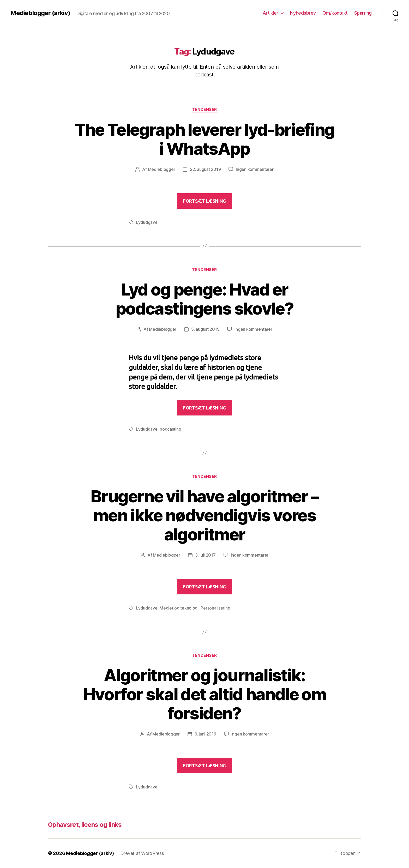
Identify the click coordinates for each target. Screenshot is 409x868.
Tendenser (204, 110)
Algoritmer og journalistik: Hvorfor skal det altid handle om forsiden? (204, 694)
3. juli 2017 (205, 555)
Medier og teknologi (179, 608)
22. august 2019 (205, 169)
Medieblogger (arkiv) (40, 13)
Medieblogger (162, 169)
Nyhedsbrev (303, 13)
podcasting (170, 429)
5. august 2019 (205, 329)
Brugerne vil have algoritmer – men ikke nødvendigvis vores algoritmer (204, 515)
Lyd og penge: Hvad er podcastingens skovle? (204, 299)
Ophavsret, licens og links (85, 825)
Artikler (270, 13)
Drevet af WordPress (142, 853)
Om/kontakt (335, 13)
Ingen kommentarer (255, 169)
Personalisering (215, 608)
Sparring (363, 13)
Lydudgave (147, 222)
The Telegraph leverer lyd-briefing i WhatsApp (205, 139)
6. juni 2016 (205, 734)
